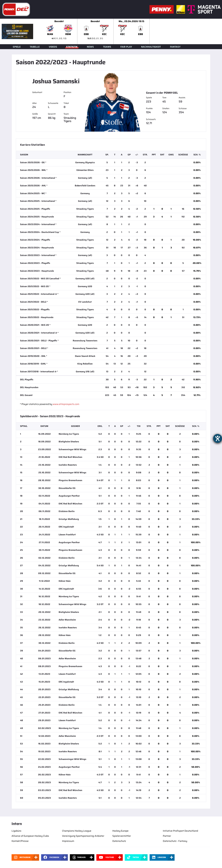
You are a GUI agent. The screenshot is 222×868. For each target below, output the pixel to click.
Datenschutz (119, 841)
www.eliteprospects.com (66, 404)
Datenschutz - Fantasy (175, 841)
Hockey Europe (120, 831)
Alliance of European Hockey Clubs (30, 836)
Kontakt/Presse (20, 841)
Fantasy (175, 47)
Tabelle (35, 47)
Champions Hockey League (77, 831)
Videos (53, 47)
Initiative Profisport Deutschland (180, 831)
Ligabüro (16, 831)
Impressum (68, 841)
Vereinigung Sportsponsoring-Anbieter (83, 836)
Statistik (72, 47)
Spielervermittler (122, 836)
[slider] (132, 31)
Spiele (17, 47)
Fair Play (126, 47)
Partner (167, 836)
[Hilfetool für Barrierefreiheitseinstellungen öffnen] (218, 438)
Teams (107, 47)
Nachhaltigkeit (151, 47)
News (90, 47)
